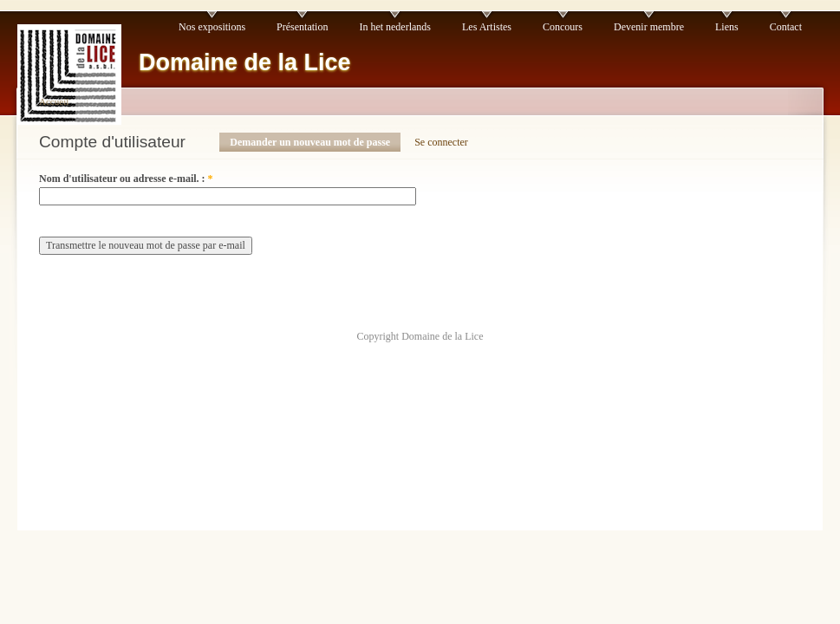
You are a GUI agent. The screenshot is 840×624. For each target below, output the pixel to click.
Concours (563, 27)
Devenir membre (649, 27)
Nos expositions (212, 27)
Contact (786, 27)
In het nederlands (395, 27)
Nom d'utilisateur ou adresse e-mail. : (126, 179)
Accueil (54, 101)
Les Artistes (487, 27)
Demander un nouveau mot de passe (310, 142)
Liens (727, 27)
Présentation (302, 27)
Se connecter (441, 142)
